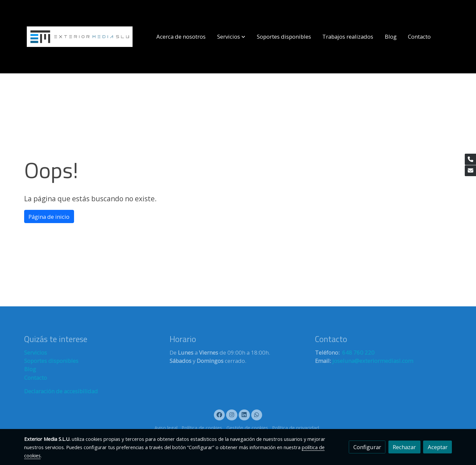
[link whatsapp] (257, 414)
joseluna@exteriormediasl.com (373, 361)
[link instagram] (232, 414)
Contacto (36, 378)
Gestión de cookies (247, 428)
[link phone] (470, 159)
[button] (231, 37)
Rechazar (404, 447)
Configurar (367, 447)
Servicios (36, 352)
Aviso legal (166, 428)
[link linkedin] (244, 414)
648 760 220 (358, 352)
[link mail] (470, 171)
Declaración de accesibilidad (61, 391)
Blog (30, 369)
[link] (80, 37)
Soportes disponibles (51, 361)
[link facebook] (219, 414)
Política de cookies (202, 428)
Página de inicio (49, 217)
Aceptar (438, 447)
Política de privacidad (296, 428)
